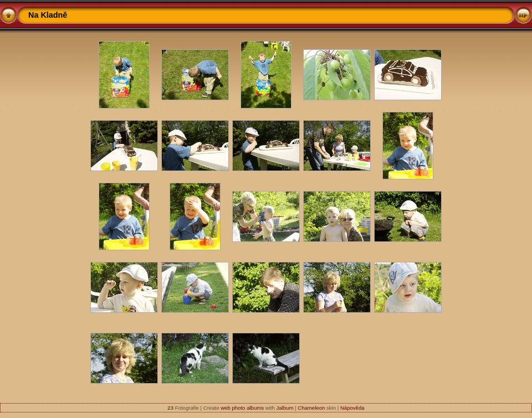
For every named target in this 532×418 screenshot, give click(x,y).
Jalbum (285, 408)
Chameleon (311, 408)
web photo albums (242, 408)
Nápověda (352, 408)
